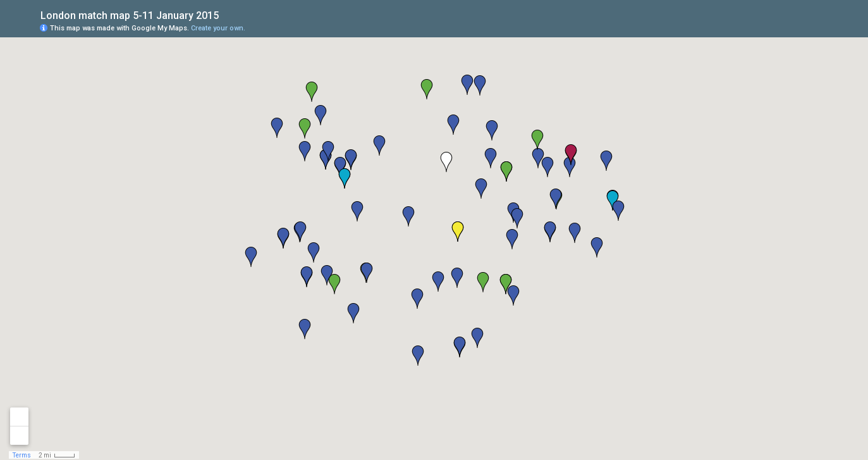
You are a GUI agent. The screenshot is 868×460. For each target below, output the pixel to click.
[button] (438, 282)
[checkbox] (229, 14)
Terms (22, 455)
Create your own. (218, 28)
